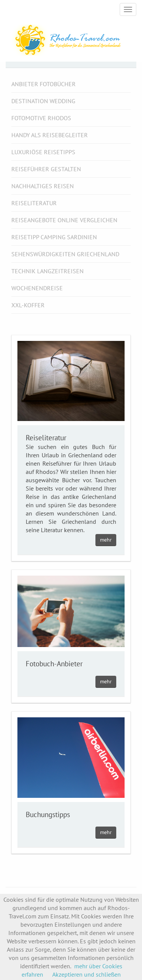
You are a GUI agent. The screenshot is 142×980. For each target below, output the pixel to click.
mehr (106, 540)
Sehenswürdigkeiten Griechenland (65, 254)
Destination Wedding (43, 101)
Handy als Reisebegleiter (50, 135)
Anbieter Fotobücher (44, 84)
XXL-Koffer (28, 305)
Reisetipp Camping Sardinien (54, 237)
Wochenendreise (37, 288)
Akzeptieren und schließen (87, 974)
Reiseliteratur (34, 203)
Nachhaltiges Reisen (43, 186)
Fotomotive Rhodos (41, 118)
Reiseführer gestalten (46, 169)
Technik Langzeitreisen (48, 271)
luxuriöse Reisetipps (43, 152)
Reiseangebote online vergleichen (64, 220)
